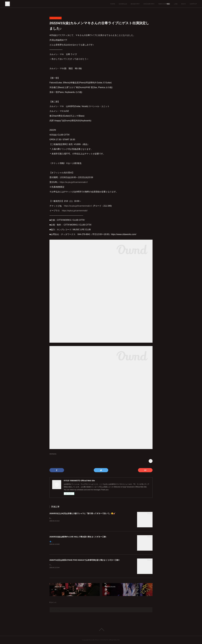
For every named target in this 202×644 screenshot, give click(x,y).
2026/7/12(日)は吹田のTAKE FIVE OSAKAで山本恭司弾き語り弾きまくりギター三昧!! (84, 560)
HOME (113, 4)
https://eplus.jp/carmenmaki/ (75, 211)
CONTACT (193, 4)
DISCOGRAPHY (149, 4)
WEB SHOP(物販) (164, 4)
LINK (176, 4)
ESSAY (184, 4)
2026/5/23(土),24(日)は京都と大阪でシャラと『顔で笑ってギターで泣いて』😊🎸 (82, 513)
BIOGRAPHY (135, 4)
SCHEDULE (123, 4)
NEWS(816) (53, 454)
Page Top (101, 630)
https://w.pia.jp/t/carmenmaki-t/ (74, 182)
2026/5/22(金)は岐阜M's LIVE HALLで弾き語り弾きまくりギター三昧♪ (78, 537)
